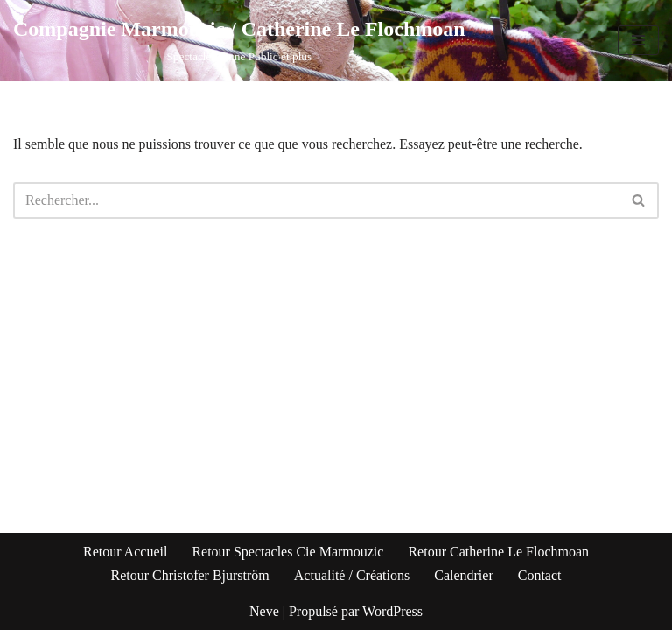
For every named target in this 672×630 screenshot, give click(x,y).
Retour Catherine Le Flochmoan (498, 552)
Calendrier (464, 575)
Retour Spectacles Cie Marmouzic (287, 552)
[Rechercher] (316, 200)
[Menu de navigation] (638, 40)
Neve (264, 611)
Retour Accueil (125, 552)
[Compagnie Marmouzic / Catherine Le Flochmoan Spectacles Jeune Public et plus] (239, 40)
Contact (540, 575)
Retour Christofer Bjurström (189, 575)
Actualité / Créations (352, 575)
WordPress (392, 611)
